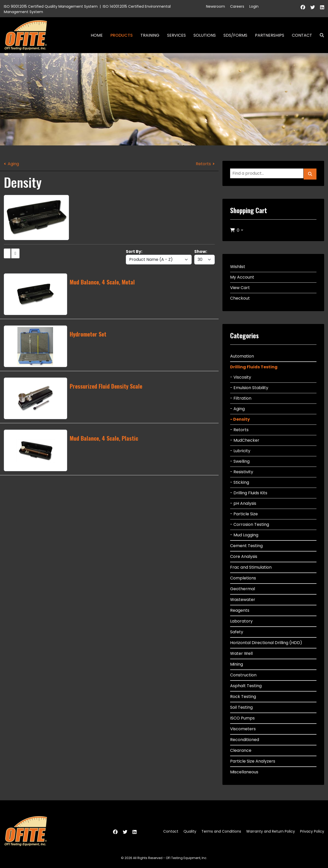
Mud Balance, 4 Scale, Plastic (104, 438)
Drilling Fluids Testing (254, 367)
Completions (243, 578)
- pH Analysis (243, 503)
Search (320, 35)
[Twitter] (313, 7)
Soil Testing (241, 707)
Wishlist (238, 267)
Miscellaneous (244, 772)
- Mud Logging (244, 535)
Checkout (240, 298)
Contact (302, 35)
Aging (13, 164)
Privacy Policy (312, 831)
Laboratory (241, 621)
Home (97, 35)
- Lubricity (240, 451)
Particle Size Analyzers (253, 761)
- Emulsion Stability (249, 388)
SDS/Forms (235, 35)
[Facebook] (303, 7)
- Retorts (239, 430)
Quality (190, 831)
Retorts (203, 164)
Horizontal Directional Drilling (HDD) (266, 643)
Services (176, 35)
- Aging (237, 409)
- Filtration (241, 398)
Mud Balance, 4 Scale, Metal (102, 282)
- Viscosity (241, 377)
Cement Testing (246, 546)
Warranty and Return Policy (271, 831)
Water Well (241, 653)
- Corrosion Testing (250, 524)
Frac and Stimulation (251, 567)
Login (254, 6)
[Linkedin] (322, 7)
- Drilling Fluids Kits (249, 493)
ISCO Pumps (242, 718)
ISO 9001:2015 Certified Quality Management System (51, 6)
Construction (243, 675)
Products (122, 35)
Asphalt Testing (246, 686)
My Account (242, 277)
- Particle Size (244, 514)
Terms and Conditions (221, 831)
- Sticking (240, 482)
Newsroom (216, 6)
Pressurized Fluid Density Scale (106, 386)
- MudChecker (245, 440)
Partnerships (270, 35)
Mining (237, 664)
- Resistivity (242, 472)
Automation (242, 356)
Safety (237, 632)
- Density (240, 419)
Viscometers (243, 729)
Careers (237, 6)
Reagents (240, 610)
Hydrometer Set (88, 334)
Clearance (241, 750)
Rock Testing (243, 697)
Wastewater (243, 600)
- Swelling (240, 461)
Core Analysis (244, 556)
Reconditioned (245, 740)
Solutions (205, 35)
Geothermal (243, 589)
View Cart (240, 288)
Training (150, 35)
